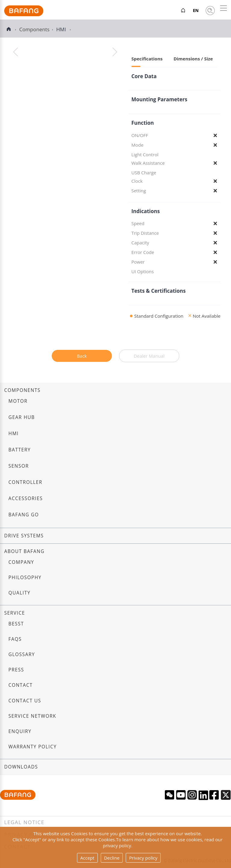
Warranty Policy (32, 747)
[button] (115, 52)
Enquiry (20, 731)
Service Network (32, 716)
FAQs (15, 639)
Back (82, 356)
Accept (87, 858)
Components (22, 390)
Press (16, 670)
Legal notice (24, 822)
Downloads (21, 767)
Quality (19, 593)
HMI (62, 29)
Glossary (22, 654)
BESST (16, 624)
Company (21, 562)
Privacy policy (143, 858)
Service (15, 613)
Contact (20, 685)
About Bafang (24, 551)
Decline (112, 858)
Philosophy (25, 578)
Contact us (25, 701)
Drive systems (24, 536)
